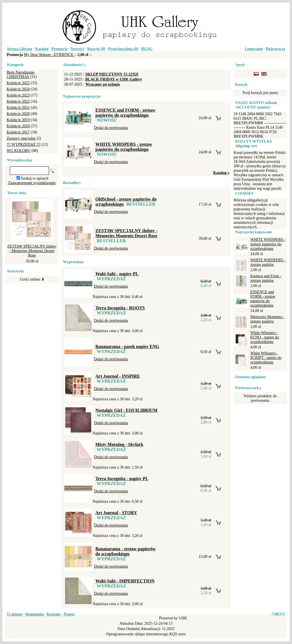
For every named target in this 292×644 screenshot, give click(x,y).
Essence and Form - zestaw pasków (266, 278)
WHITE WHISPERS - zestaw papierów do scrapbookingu (124, 147)
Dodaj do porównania (111, 128)
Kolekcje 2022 (18, 101)
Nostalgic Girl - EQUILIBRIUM (126, 410)
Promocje (59, 49)
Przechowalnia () (123, 49)
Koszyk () (96, 49)
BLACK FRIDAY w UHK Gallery (114, 79)
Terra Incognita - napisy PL (122, 479)
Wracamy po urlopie (103, 84)
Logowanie (254, 49)
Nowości (77, 49)
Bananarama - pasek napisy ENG (127, 346)
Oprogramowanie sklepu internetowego (137, 634)
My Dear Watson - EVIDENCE (49, 55)
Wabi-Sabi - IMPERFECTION (125, 581)
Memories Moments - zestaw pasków (267, 319)
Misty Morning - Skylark (119, 444)
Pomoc (69, 614)
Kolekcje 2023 (18, 95)
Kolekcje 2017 (18, 132)
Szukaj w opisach (35, 178)
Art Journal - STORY (116, 513)
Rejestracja (275, 49)
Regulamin (35, 614)
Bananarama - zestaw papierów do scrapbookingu (126, 551)
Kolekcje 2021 (18, 108)
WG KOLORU (19, 151)
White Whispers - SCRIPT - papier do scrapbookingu (266, 358)
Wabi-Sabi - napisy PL (117, 274)
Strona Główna (20, 49)
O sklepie (15, 614)
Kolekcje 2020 (18, 114)
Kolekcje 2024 (18, 89)
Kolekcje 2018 (18, 126)
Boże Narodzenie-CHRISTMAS (21, 75)
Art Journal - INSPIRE (118, 376)
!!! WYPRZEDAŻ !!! (24, 144)
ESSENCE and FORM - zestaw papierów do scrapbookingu (125, 113)
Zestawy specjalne (21, 138)
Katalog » (221, 173)
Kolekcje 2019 (18, 120)
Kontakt (54, 614)
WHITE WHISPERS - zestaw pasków (268, 262)
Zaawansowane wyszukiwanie (32, 183)
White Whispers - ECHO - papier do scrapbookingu (265, 337)
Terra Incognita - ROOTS (120, 308)
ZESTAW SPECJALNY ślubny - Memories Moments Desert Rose (32, 251)
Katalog (42, 49)
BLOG (147, 49)
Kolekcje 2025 (18, 83)
